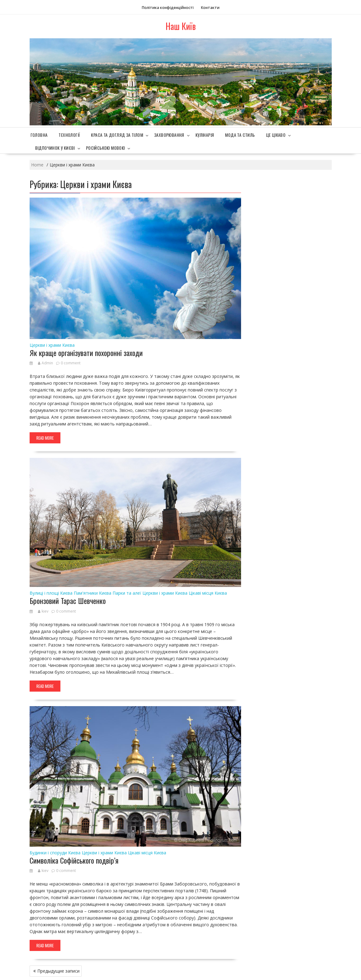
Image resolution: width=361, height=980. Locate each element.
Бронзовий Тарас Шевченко (68, 601)
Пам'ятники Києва (92, 593)
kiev (43, 611)
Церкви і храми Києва (52, 345)
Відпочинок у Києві (55, 148)
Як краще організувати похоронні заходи (86, 353)
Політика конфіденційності (168, 8)
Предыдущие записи (58, 971)
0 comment (71, 363)
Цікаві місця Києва (208, 593)
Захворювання (169, 135)
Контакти (210, 8)
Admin (45, 363)
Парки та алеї (127, 593)
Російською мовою (105, 148)
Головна (39, 135)
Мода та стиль (240, 135)
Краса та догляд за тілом (117, 135)
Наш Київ (181, 26)
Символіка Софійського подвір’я (74, 860)
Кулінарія (205, 135)
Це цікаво (276, 135)
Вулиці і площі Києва (51, 593)
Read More (45, 438)
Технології (69, 135)
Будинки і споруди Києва (55, 853)
